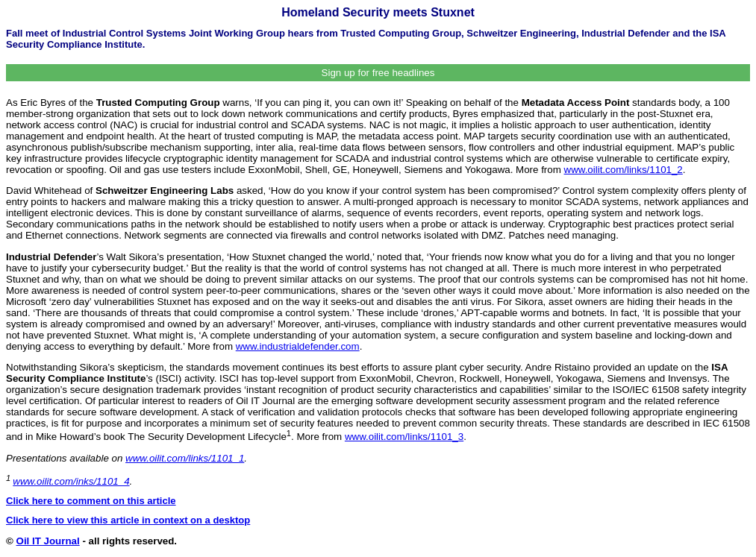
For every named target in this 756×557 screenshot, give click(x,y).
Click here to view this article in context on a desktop (128, 520)
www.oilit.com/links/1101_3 (404, 437)
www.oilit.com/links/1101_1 (185, 458)
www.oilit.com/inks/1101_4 (71, 481)
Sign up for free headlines (378, 73)
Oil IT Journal (48, 541)
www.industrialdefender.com (298, 346)
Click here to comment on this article (91, 501)
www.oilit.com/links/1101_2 (624, 170)
